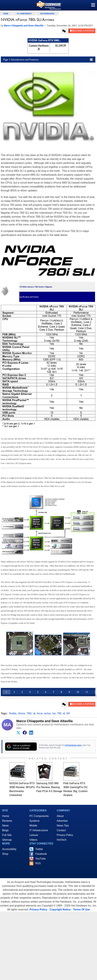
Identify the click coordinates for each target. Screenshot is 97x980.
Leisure (34, 835)
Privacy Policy (65, 835)
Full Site (7, 835)
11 (87, 692)
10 (78, 692)
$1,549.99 (61, 45)
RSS (38, 863)
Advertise (62, 821)
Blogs (5, 830)
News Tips (63, 826)
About (60, 816)
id (64, 713)
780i (29, 713)
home (6, 14)
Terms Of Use (81, 910)
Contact (61, 830)
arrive (47, 713)
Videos (33, 840)
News (5, 826)
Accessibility (9, 849)
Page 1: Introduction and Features (49, 60)
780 (59, 713)
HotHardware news (73, 745)
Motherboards (47, 14)
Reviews (7, 821)
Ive (54, 713)
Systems (34, 821)
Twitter (39, 849)
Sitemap (7, 840)
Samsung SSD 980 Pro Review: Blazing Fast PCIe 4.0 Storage (49, 787)
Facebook (41, 854)
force (40, 713)
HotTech (62, 840)
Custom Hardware (39, 45)
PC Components (24, 14)
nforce (21, 713)
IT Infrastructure (39, 830)
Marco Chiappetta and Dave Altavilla (44, 721)
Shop (5, 854)
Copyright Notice (60, 910)
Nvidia (13, 713)
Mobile (33, 826)
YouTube (40, 859)
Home (6, 816)
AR (68, 713)
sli (34, 713)
